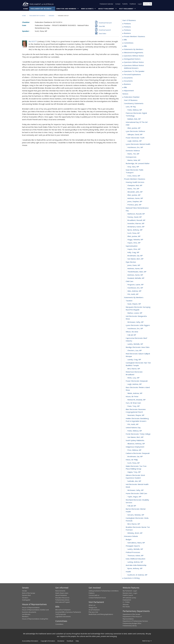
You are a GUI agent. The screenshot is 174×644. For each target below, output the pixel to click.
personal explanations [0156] (132, 75)
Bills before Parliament (63, 610)
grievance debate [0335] (131, 536)
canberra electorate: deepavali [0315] (138, 453)
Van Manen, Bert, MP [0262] (135, 259)
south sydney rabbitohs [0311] (135, 440)
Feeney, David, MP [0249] (135, 217)
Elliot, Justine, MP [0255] (134, 236)
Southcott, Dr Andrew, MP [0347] (137, 575)
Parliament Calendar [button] (106, 4)
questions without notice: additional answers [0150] (134, 67)
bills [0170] (125, 87)
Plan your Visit (93, 612)
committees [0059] (129, 43)
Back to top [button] (147, 641)
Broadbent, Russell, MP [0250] (136, 220)
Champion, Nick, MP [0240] (135, 185)
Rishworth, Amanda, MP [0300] (136, 400)
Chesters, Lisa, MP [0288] (135, 351)
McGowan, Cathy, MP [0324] (135, 490)
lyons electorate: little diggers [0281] (138, 325)
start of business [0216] (131, 100)
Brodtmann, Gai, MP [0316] (135, 457)
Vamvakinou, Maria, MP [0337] (136, 543)
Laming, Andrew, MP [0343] (135, 562)
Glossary (126, 604)
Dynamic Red (26, 595)
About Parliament (106, 9)
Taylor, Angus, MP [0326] (134, 497)
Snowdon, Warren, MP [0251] (136, 224)
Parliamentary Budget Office (132, 623)
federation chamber (132, 97)
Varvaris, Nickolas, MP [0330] (136, 515)
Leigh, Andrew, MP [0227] (135, 141)
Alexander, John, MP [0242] (135, 192)
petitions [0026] (127, 30)
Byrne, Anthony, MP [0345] (135, 568)
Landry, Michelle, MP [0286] (135, 344)
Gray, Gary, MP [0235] (133, 167)
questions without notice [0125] (134, 56)
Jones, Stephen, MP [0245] (135, 202)
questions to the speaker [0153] (134, 71)
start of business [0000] (129, 20)
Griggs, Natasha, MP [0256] (135, 240)
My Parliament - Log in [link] (130, 591)
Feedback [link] (70, 641)
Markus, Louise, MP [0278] (135, 313)
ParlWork (133, 4)
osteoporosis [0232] (131, 157)
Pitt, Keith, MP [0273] (133, 294)
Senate (24, 591)
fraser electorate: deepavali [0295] (137, 381)
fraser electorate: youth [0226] (135, 138)
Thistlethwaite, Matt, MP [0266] (137, 272)
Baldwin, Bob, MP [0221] (134, 119)
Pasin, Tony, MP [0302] (134, 406)
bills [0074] (125, 46)
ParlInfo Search (128, 595)
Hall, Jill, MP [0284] (132, 335)
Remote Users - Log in (130, 593)
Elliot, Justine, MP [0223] (134, 128)
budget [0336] (129, 540)
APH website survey (129, 598)
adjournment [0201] (129, 91)
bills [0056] (125, 40)
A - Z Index (126, 602)
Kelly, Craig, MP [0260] (133, 252)
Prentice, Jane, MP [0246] (134, 205)
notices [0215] (125, 94)
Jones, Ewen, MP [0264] (134, 265)
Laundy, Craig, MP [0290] (134, 360)
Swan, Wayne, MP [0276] (134, 304)
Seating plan (26, 600)
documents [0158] (128, 78)
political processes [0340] (133, 552)
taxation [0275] (129, 301)
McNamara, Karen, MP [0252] (136, 227)
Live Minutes (26, 614)
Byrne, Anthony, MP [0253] (135, 230)
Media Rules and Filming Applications (101, 614)
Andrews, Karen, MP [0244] (135, 198)
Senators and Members (66, 9)
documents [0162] (128, 81)
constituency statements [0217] (134, 103)
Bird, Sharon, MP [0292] (134, 369)
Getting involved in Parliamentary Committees (104, 591)
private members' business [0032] (134, 36)
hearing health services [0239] (135, 182)
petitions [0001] (127, 24)
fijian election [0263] (131, 262)
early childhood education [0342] (135, 559)
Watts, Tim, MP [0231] (133, 154)
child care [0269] (130, 281)
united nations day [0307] (133, 428)
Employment (127, 600)
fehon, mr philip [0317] (132, 460)
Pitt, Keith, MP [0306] (133, 424)
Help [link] (77, 641)
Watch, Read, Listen (62, 593)
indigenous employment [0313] (135, 447)
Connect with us (94, 595)
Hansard (51, 16)
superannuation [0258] (132, 246)
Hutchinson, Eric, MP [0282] (135, 329)
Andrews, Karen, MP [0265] (135, 269)
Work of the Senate (29, 593)
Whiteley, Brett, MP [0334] (135, 533)
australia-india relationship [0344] (136, 565)
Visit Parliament (126, 9)
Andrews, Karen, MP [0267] (135, 275)
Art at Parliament (94, 610)
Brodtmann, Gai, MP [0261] (135, 256)
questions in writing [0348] (132, 578)
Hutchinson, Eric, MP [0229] (135, 147)
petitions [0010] (127, 27)
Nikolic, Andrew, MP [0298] (135, 393)
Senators (25, 598)
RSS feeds (126, 607)
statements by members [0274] (134, 297)
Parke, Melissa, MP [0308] (135, 431)
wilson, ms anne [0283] (132, 332)
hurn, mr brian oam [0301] (133, 403)
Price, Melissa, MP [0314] (134, 450)
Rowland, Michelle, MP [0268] (136, 278)
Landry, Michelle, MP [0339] (135, 549)
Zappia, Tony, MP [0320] (134, 472)
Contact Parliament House (97, 598)
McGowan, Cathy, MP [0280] (135, 322)
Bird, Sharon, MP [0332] (134, 524)
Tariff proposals (61, 614)
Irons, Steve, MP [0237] (134, 176)
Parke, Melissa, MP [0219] (135, 110)
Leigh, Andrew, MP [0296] (135, 384)
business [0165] (127, 84)
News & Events (87, 9)
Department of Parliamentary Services (135, 621)
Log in (140, 4)
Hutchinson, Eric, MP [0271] (135, 288)
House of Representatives (31, 608)
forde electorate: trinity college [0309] (138, 434)
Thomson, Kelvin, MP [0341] (135, 556)
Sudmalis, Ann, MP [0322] (134, 481)
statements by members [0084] (134, 49)
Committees (59, 624)
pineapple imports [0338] (133, 546)
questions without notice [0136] (134, 62)
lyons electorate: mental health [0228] (138, 144)
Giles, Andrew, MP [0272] (134, 291)
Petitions (92, 593)
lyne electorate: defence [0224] (135, 131)
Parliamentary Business (41, 9)
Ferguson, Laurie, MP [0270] (135, 285)
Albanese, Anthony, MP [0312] (136, 444)
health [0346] (128, 572)
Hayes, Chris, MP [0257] (134, 243)
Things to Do (93, 608)
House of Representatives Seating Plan (35, 619)
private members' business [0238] (135, 179)
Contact (118, 4)
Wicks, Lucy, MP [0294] (133, 378)
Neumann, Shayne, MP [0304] (136, 415)
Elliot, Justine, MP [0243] (134, 195)
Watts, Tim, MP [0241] (133, 189)
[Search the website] (147, 4)
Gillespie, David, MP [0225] (135, 135)
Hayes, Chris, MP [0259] (134, 249)
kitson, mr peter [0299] (132, 397)
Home (26, 9)
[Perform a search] (150, 4)
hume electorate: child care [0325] (136, 493)
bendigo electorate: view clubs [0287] (138, 347)
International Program (63, 602)
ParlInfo (125, 4)
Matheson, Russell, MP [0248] (136, 214)
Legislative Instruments (63, 617)
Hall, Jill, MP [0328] (132, 506)
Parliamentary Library (62, 600)
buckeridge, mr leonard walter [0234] (138, 163)
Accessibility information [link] (30, 641)
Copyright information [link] (48, 641)
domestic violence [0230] (133, 151)
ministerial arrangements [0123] (134, 53)
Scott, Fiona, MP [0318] (134, 463)
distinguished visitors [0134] (132, 59)
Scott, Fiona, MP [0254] (134, 233)
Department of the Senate (131, 614)
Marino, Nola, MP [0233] (134, 160)
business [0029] (127, 33)
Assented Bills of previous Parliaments (68, 612)
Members (25, 617)
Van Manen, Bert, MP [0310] (135, 437)
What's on (92, 605)
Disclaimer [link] (61, 641)
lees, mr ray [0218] (131, 107)
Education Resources (62, 598)
